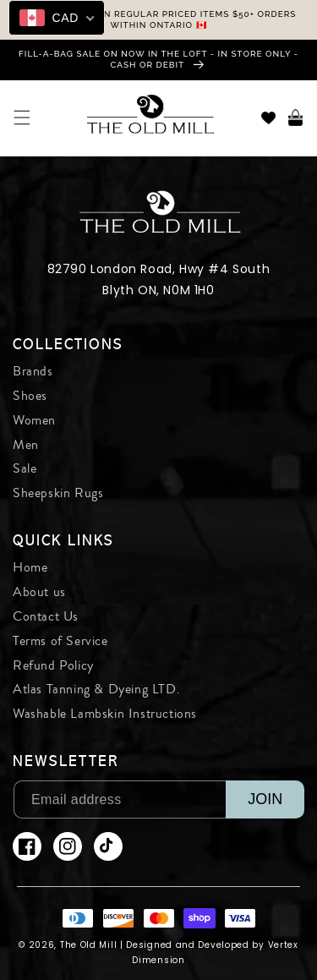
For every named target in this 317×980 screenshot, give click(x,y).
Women (34, 420)
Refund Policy (53, 665)
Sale (25, 468)
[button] (22, 118)
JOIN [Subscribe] (265, 799)
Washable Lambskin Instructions (105, 714)
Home (30, 567)
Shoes (30, 396)
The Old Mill (88, 945)
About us (39, 592)
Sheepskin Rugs (58, 493)
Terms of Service (60, 641)
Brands (33, 371)
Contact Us (46, 616)
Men (26, 445)
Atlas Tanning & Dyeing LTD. (96, 689)
